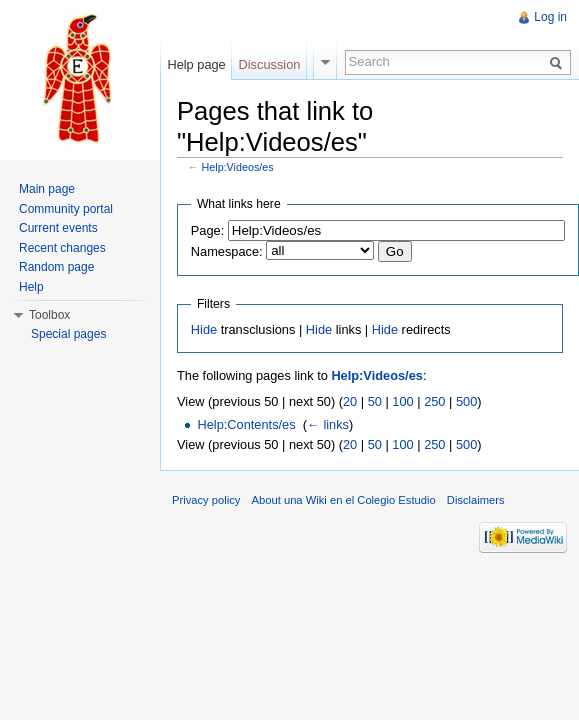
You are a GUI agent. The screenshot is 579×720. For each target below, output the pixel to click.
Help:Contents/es (246, 424)
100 (402, 401)
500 (466, 401)
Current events (58, 228)
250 (434, 401)
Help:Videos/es (238, 167)
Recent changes (62, 248)
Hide (204, 329)
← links (328, 424)
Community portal (66, 209)
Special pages (68, 334)
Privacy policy (206, 500)
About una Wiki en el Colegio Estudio (344, 500)
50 (375, 401)
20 (350, 401)
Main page (47, 189)
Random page (56, 267)
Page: (207, 230)
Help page (196, 64)
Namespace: (227, 251)
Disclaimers (476, 500)
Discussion (270, 64)
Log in (550, 17)
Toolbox (49, 315)
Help (31, 287)
